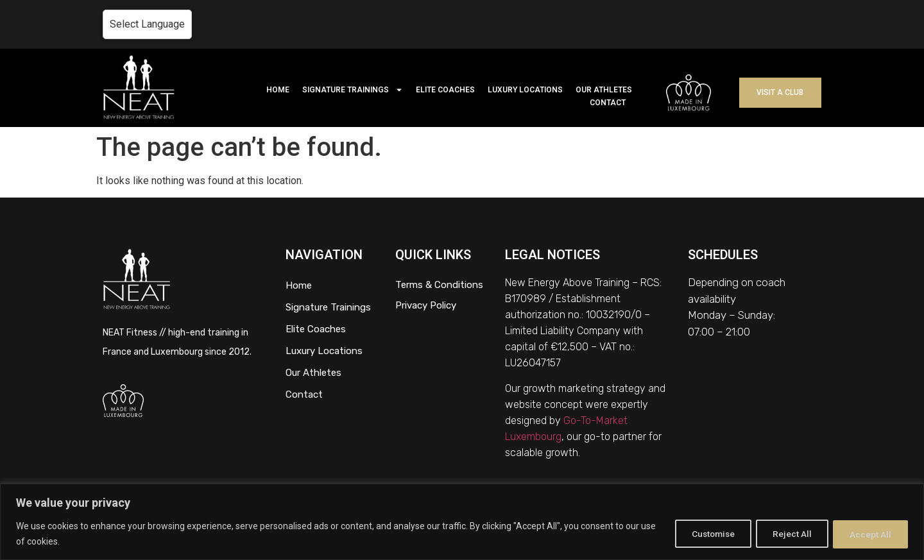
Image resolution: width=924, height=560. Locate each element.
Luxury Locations (324, 351)
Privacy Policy (426, 305)
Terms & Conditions (439, 285)
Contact (304, 395)
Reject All (786, 534)
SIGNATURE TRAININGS (353, 90)
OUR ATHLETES (604, 90)
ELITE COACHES (445, 90)
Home (299, 285)
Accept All (868, 534)
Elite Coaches (316, 329)
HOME (278, 90)
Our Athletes (313, 373)
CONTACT (608, 103)
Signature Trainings (328, 307)
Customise (701, 534)
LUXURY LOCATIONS (525, 90)
